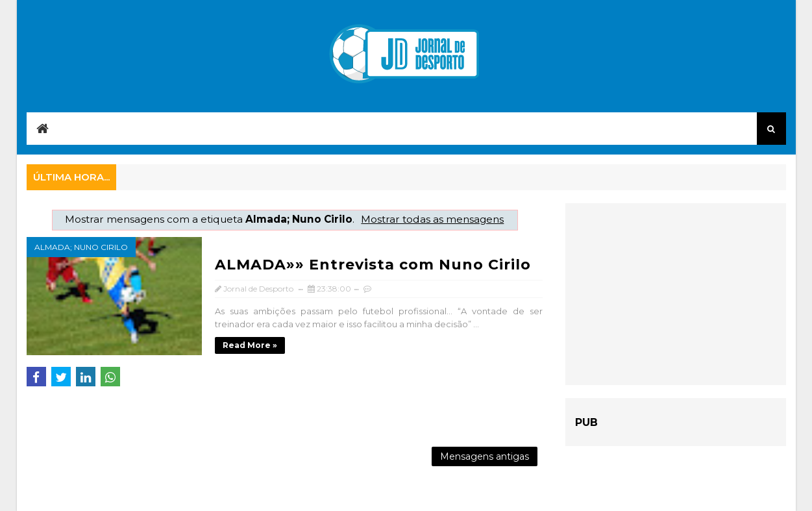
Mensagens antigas (485, 456)
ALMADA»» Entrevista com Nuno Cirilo (373, 265)
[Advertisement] (676, 294)
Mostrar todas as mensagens (432, 219)
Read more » (250, 345)
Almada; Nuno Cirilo (81, 247)
